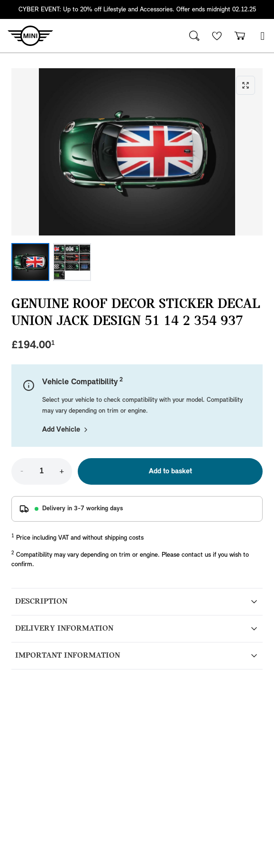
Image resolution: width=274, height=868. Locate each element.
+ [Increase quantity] (62, 471)
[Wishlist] (217, 36)
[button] (263, 36)
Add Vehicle (66, 430)
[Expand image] (137, 152)
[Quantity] (42, 471)
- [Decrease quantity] (22, 471)
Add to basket (170, 471)
